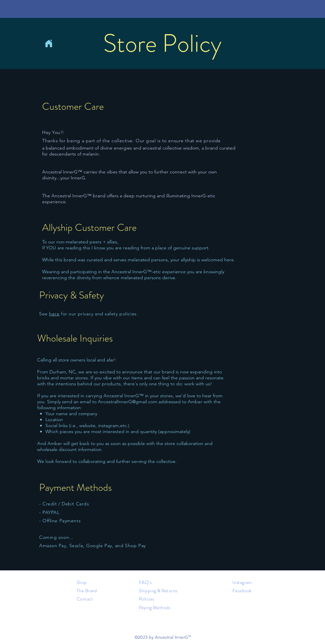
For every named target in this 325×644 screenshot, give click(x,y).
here (54, 314)
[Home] (49, 43)
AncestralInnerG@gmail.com (128, 402)
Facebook (242, 591)
